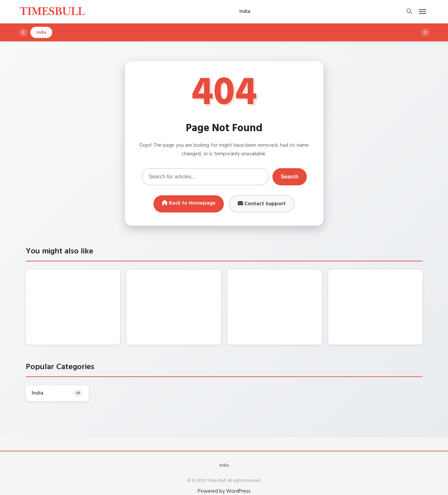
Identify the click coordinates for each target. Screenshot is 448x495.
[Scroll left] (23, 32)
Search (289, 177)
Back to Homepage (189, 203)
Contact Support (262, 204)
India (224, 458)
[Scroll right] (425, 32)
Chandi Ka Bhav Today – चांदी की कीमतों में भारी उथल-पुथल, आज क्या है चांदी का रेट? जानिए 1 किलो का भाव (188, 292)
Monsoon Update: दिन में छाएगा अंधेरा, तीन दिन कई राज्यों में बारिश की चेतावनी (86, 285)
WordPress (238, 484)
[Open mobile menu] (423, 12)
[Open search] (409, 12)
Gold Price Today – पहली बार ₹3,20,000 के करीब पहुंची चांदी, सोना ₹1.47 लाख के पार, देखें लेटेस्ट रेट (285, 292)
